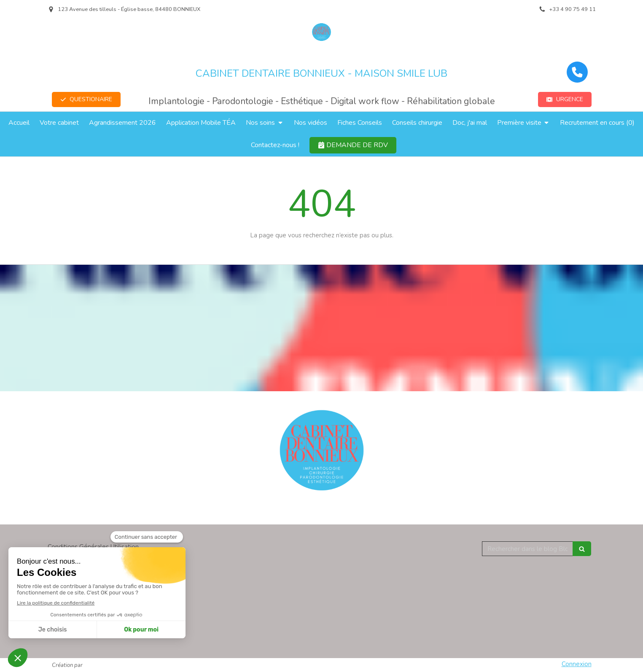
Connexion (577, 664)
